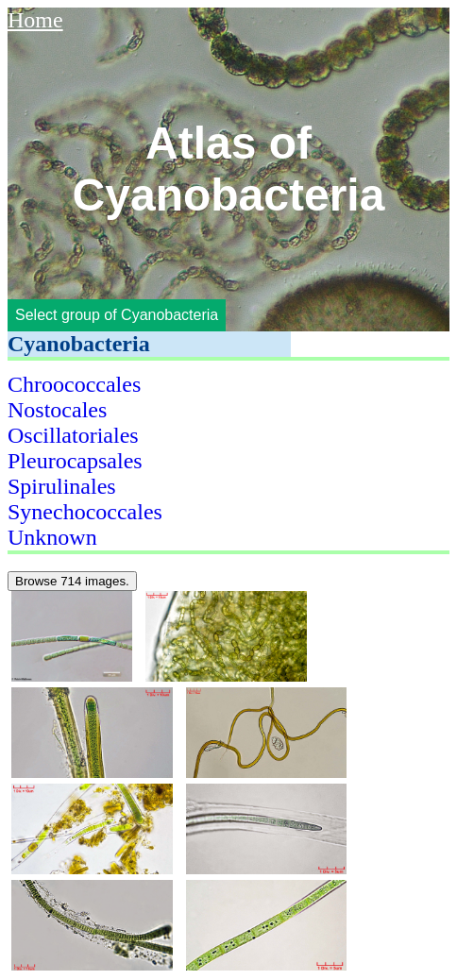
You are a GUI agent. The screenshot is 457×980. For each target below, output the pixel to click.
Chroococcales (74, 384)
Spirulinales (62, 486)
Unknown (52, 537)
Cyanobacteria (79, 344)
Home (35, 20)
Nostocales (57, 410)
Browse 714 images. (72, 581)
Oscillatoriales (73, 435)
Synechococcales (85, 512)
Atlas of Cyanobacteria (229, 169)
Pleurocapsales (75, 461)
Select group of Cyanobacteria (117, 315)
